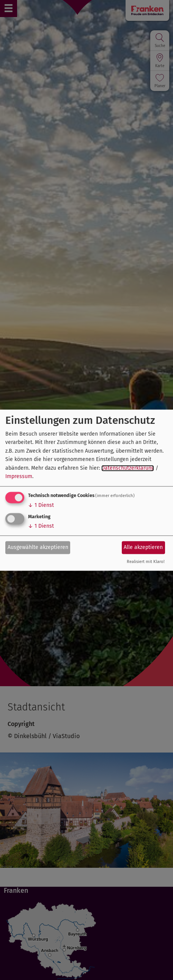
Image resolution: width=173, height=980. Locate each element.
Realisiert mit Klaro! (146, 562)
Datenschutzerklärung (128, 468)
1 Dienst (41, 506)
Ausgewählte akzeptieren (38, 547)
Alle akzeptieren (143, 547)
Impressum (19, 477)
